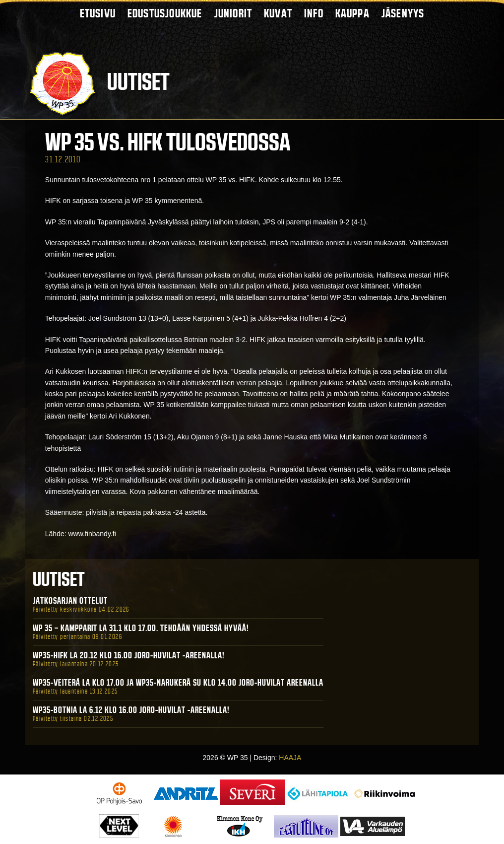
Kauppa (352, 13)
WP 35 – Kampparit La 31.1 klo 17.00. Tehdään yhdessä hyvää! (141, 628)
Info (314, 13)
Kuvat (278, 13)
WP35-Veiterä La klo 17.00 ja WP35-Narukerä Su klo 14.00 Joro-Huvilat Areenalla (178, 683)
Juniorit (233, 13)
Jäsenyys (403, 13)
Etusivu (98, 13)
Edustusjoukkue (165, 13)
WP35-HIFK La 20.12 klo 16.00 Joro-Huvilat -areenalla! (129, 655)
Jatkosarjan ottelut (70, 601)
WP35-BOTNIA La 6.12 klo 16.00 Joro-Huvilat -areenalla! (131, 710)
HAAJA (290, 758)
